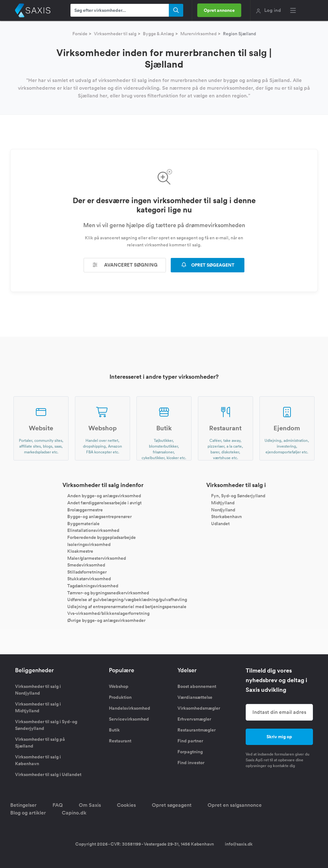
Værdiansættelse (195, 697)
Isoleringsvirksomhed (89, 544)
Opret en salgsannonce (235, 805)
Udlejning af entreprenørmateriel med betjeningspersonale (127, 606)
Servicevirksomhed (129, 719)
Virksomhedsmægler (199, 708)
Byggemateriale (83, 523)
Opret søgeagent (172, 805)
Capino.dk (74, 813)
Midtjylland (223, 503)
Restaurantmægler (197, 730)
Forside (80, 34)
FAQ (58, 805)
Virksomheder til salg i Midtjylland (38, 707)
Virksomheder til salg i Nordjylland (38, 690)
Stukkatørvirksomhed (89, 579)
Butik (114, 730)
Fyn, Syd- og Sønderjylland (238, 496)
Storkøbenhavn (226, 517)
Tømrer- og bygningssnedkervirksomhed (108, 592)
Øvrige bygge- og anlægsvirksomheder (106, 620)
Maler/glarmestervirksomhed (97, 558)
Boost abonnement (197, 686)
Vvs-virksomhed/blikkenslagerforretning (108, 613)
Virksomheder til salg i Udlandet (48, 774)
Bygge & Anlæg (158, 34)
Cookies (126, 805)
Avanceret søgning (125, 265)
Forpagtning (190, 752)
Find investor (191, 763)
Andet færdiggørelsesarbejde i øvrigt (104, 503)
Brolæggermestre (85, 509)
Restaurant (120, 741)
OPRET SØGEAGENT (208, 265)
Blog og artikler (28, 813)
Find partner (190, 741)
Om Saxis (90, 805)
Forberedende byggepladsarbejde (102, 537)
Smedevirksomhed (86, 565)
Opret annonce (219, 10)
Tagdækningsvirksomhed (93, 586)
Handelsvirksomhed (130, 708)
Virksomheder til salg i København (38, 760)
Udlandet (220, 523)
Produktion (120, 697)
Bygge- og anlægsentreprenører (99, 517)
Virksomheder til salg (115, 34)
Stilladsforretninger (87, 572)
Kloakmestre (80, 551)
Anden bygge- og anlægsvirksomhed (104, 496)
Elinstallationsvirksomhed (93, 530)
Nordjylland (223, 509)
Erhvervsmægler (194, 719)
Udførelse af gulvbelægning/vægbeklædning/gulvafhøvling (127, 599)
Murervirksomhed (198, 34)
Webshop (119, 686)
